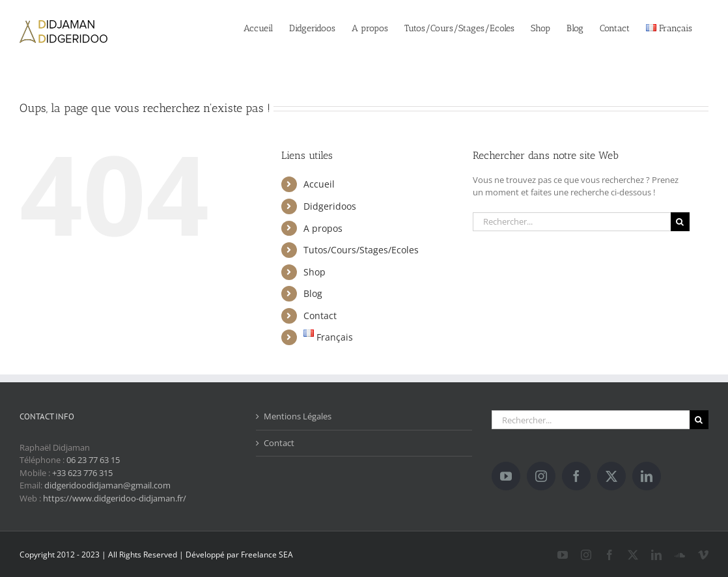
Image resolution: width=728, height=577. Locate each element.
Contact (320, 316)
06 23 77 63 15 (93, 460)
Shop (315, 272)
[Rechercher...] (572, 222)
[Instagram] (541, 476)
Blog (313, 293)
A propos (323, 228)
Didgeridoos (330, 206)
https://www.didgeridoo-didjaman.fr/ (115, 498)
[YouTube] (506, 476)
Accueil (319, 184)
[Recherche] (680, 222)
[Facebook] (576, 476)
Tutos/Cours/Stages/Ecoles (361, 250)
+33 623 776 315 (82, 473)
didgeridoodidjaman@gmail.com (107, 485)
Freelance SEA (267, 555)
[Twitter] (611, 476)
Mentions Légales (298, 416)
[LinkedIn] (647, 476)
